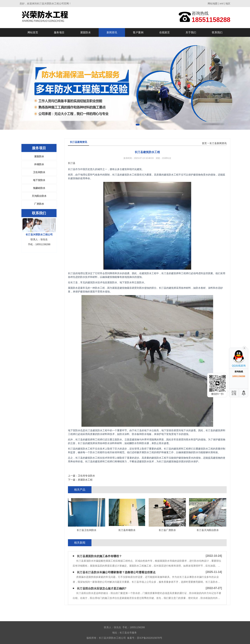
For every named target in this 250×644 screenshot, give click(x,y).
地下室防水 (39, 180)
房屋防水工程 (85, 480)
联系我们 (217, 32)
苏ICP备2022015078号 (149, 638)
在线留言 (165, 32)
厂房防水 (39, 204)
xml (222, 4)
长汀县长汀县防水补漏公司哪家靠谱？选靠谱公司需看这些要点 (116, 572)
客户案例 (138, 32)
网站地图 (213, 4)
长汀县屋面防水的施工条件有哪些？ (99, 556)
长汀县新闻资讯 (218, 143)
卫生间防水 (39, 172)
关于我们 (191, 32)
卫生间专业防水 (86, 476)
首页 (204, 143)
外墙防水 (39, 164)
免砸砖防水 (39, 188)
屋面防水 (85, 32)
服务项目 (59, 32)
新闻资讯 (112, 32)
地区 (228, 4)
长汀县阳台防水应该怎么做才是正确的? (102, 588)
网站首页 (33, 32)
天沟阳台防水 (39, 196)
